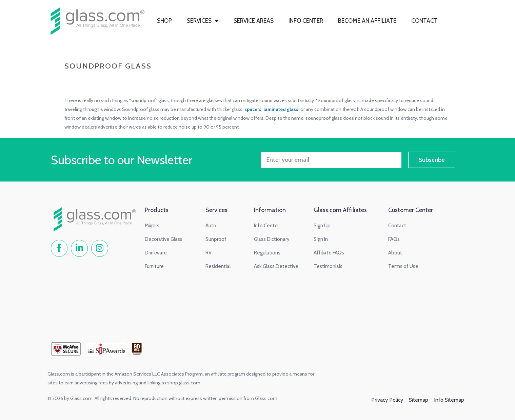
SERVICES (203, 21)
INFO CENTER (306, 21)
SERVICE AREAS (254, 21)
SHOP (164, 21)
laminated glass (281, 109)
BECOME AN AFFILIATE (367, 21)
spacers (253, 109)
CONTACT (424, 21)
